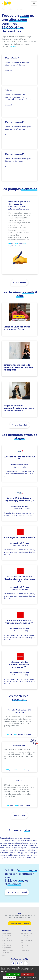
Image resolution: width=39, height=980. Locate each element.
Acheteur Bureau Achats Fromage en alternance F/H (19, 622)
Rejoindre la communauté (17, 892)
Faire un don (25, 945)
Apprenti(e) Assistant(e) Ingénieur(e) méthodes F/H (20, 499)
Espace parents (7, 940)
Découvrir (9, 71)
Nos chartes (25, 950)
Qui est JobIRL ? (7, 933)
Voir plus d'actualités (20, 425)
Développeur (19, 745)
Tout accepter (13, 974)
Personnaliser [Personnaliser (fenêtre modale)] (9, 977)
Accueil (5, 9)
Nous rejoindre (26, 938)
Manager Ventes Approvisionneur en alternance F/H (19, 665)
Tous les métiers (20, 816)
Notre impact (6, 938)
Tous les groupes (20, 282)
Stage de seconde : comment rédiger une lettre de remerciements (19, 408)
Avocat (19, 781)
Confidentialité (26, 935)
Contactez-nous (26, 933)
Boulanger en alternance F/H (19, 537)
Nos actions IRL (7, 935)
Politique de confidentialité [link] (27, 977)
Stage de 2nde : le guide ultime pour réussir (17, 328)
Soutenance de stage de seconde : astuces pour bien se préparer (19, 367)
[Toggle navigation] (34, 3)
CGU (23, 943)
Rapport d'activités (8, 950)
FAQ (23, 948)
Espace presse (6, 945)
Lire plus (13, 46)
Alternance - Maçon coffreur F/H (20, 458)
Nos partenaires (7, 948)
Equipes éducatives (8, 943)
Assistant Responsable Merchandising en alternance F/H (20, 579)
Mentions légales (27, 940)
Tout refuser (27, 974)
